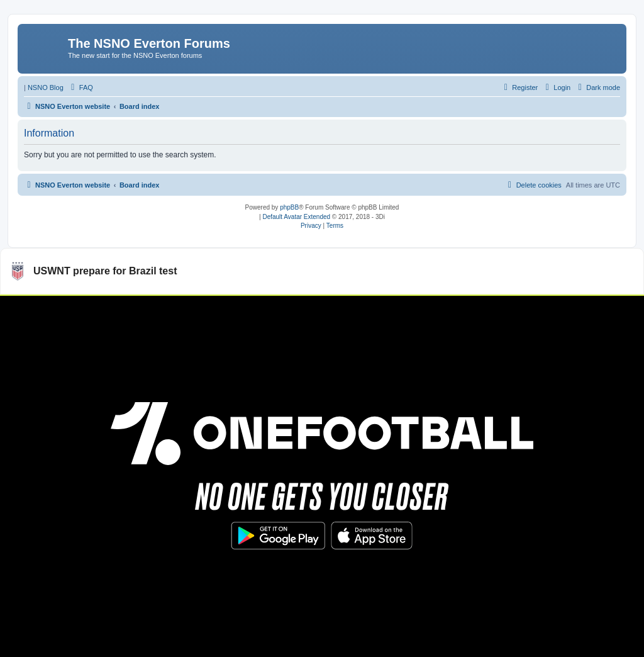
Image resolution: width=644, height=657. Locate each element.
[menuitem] (80, 87)
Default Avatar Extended (296, 217)
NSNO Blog (46, 87)
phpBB (289, 207)
